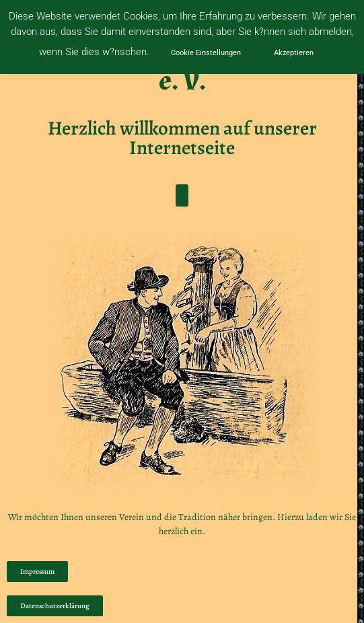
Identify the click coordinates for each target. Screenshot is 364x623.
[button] (182, 195)
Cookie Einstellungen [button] (206, 53)
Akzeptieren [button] (294, 53)
